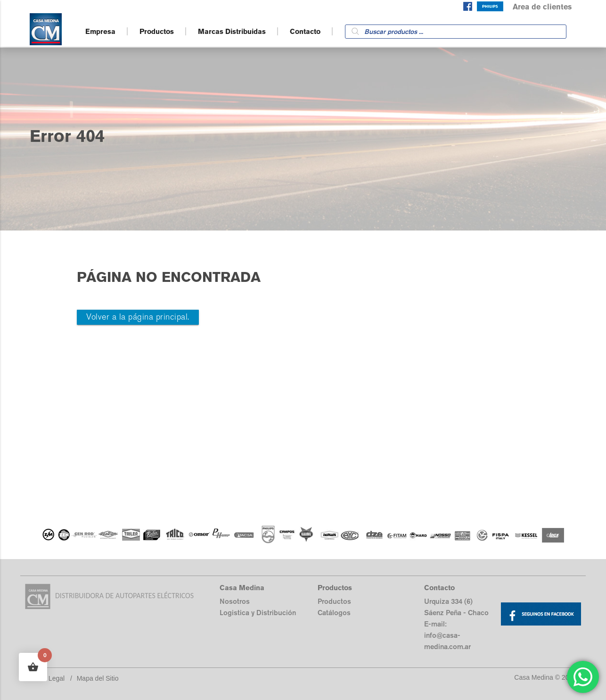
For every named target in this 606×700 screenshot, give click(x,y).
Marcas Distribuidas (232, 31)
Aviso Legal (48, 678)
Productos (157, 31)
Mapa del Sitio (98, 678)
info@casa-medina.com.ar (447, 641)
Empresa (100, 31)
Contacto (305, 31)
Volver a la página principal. (138, 317)
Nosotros (235, 601)
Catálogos (334, 613)
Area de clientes (542, 7)
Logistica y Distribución (258, 613)
